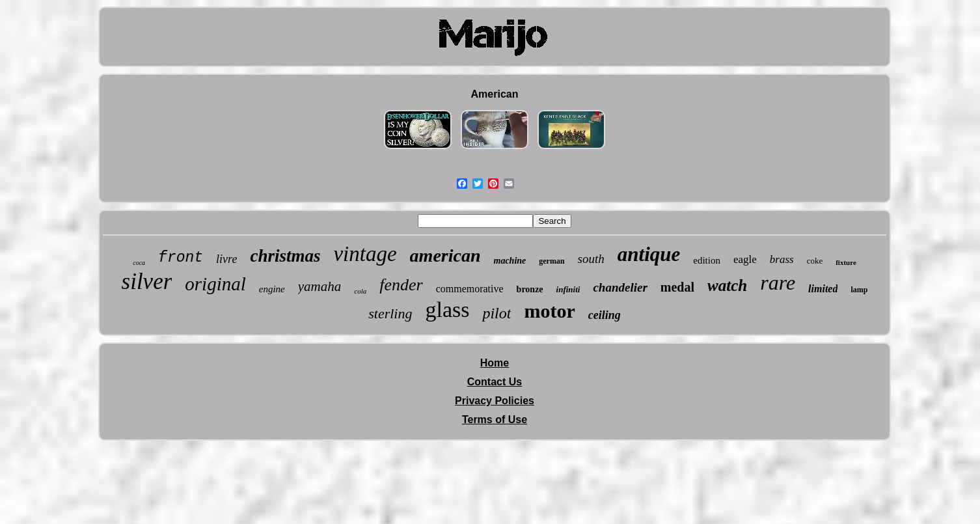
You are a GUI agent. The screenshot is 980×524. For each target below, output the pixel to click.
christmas (285, 256)
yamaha (320, 286)
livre (226, 259)
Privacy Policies (495, 401)
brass (782, 259)
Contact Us (495, 382)
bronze (530, 289)
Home (495, 363)
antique (649, 254)
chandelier (620, 287)
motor (549, 311)
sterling (390, 313)
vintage (365, 254)
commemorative (470, 289)
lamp (859, 290)
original (215, 284)
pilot (497, 313)
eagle (745, 259)
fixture (846, 262)
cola (360, 291)
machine (510, 261)
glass (447, 310)
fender (401, 285)
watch (727, 285)
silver (147, 282)
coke (815, 261)
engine (272, 289)
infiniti (568, 289)
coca (139, 263)
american (445, 255)
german (551, 261)
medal (677, 287)
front (181, 258)
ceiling (605, 315)
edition (707, 260)
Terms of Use (495, 420)
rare (778, 283)
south (591, 259)
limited (823, 289)
